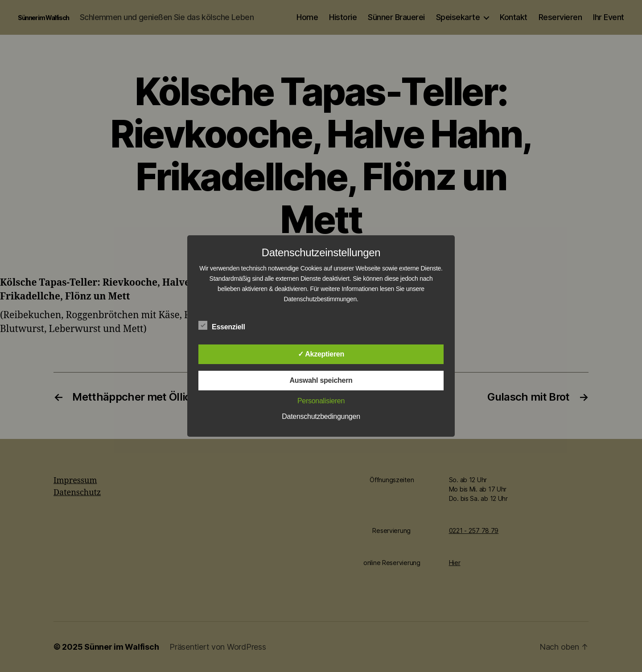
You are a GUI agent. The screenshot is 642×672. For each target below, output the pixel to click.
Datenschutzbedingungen (321, 416)
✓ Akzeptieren (321, 354)
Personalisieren (321, 401)
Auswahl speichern (321, 380)
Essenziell (226, 326)
